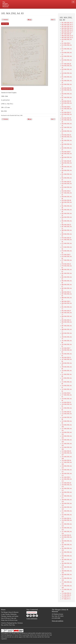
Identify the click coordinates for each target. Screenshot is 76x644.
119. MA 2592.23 (66, 402)
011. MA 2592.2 (66, 43)
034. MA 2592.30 (66, 118)
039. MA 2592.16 (66, 135)
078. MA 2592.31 (66, 264)
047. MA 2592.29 (66, 161)
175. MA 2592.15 (66, 595)
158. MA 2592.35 (66, 535)
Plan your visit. (20, 10)
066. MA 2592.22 (66, 225)
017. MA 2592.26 (66, 64)
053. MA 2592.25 (66, 182)
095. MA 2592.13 (66, 320)
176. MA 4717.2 (66, 597)
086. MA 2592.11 (66, 292)
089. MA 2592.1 (66, 301)
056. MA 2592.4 (66, 191)
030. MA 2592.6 (66, 107)
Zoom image (5, 24)
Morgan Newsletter (32, 613)
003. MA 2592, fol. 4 (67, 26)
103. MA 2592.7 (66, 348)
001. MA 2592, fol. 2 (67, 23)
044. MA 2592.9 (66, 152)
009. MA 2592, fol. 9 (67, 38)
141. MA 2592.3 (66, 477)
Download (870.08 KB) (7, 89)
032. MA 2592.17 (66, 112)
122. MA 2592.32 (66, 412)
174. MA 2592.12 (66, 593)
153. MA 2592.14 (66, 518)
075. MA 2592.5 (66, 255)
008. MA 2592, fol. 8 (67, 36)
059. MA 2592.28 (66, 200)
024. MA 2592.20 (66, 88)
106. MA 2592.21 (66, 358)
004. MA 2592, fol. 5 (67, 28)
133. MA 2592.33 (66, 451)
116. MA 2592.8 (66, 393)
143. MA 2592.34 (66, 483)
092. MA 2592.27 (66, 311)
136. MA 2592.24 (66, 460)
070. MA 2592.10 (66, 238)
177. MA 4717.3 (66, 599)
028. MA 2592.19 (66, 101)
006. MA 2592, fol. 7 (67, 32)
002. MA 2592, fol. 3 (67, 25)
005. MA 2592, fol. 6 (67, 30)
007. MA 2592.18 (66, 34)
